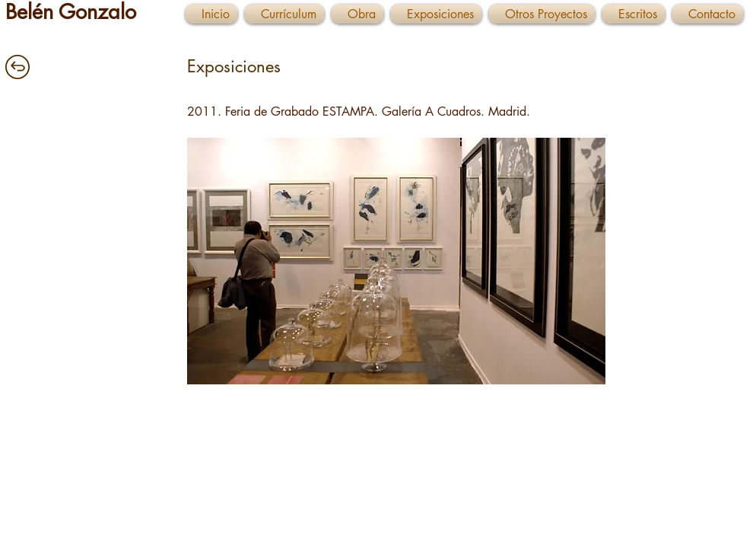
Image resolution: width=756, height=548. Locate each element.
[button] (396, 261)
